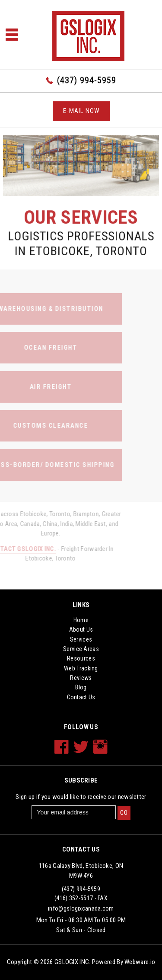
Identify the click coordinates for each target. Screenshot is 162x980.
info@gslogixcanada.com (81, 908)
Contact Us (81, 697)
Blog (81, 687)
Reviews (81, 678)
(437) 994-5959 (87, 80)
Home (81, 620)
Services (81, 639)
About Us (81, 629)
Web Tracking (81, 668)
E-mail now (81, 111)
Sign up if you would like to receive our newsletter (81, 797)
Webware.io (140, 962)
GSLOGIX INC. (73, 962)
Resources (81, 658)
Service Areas (81, 649)
